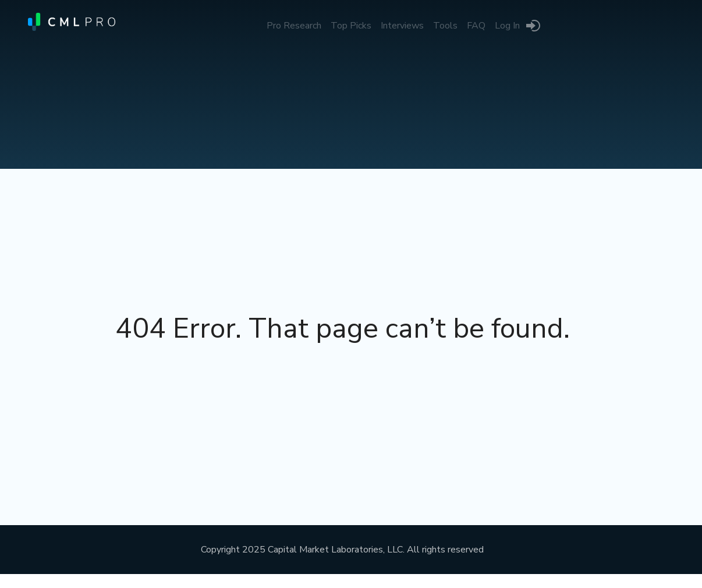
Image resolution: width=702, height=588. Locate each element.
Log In (507, 26)
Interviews (402, 26)
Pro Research (294, 26)
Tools (445, 26)
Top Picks (351, 26)
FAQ (476, 26)
